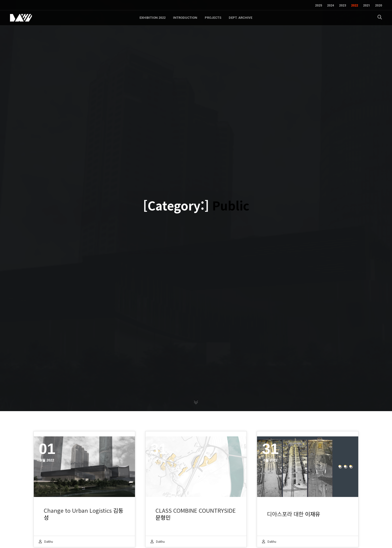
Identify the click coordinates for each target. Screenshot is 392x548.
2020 (378, 6)
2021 (366, 6)
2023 (342, 6)
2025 (318, 6)
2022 (354, 6)
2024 (330, 6)
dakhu (49, 541)
